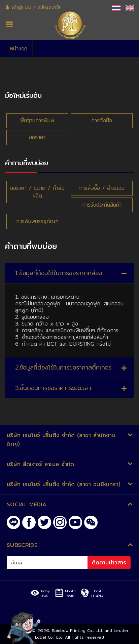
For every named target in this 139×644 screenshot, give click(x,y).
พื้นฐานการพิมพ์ (37, 120)
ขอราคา (37, 137)
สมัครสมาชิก (49, 7)
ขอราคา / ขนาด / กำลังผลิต (37, 192)
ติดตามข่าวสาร (109, 563)
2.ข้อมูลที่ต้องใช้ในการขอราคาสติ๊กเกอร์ (63, 367)
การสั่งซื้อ (102, 120)
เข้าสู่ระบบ (18, 7)
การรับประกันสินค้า (102, 205)
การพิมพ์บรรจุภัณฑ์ (37, 221)
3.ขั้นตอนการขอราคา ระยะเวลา (53, 388)
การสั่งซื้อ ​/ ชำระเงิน (102, 188)
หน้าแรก (19, 49)
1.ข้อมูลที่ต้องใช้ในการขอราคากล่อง (59, 273)
